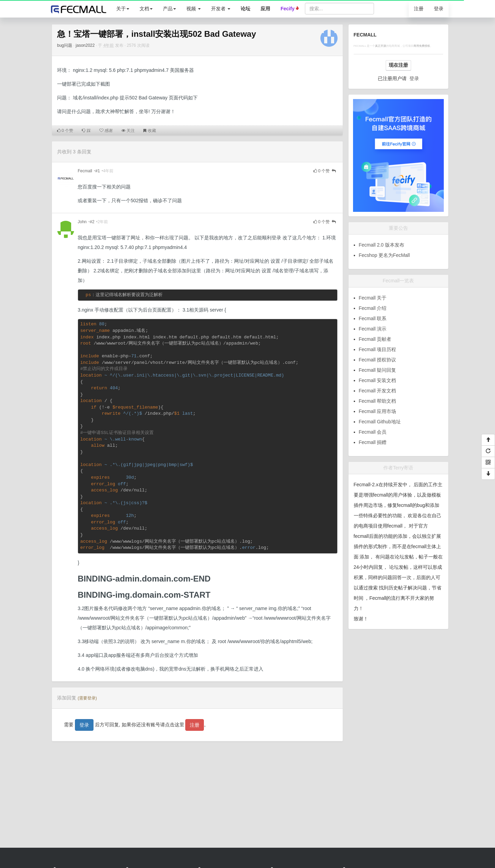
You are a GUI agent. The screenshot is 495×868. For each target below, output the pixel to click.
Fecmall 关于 (373, 298)
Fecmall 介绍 (373, 308)
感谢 (106, 131)
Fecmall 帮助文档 (378, 401)
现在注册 (398, 65)
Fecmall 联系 (373, 318)
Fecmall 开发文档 (378, 391)
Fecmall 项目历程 (378, 349)
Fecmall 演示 (373, 329)
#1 (97, 171)
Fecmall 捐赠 (373, 442)
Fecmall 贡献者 (375, 339)
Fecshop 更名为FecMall (384, 255)
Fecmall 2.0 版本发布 (382, 245)
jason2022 (85, 45)
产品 (169, 9)
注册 (419, 9)
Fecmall (85, 171)
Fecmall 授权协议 (378, 360)
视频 (194, 9)
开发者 (221, 9)
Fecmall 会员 (373, 432)
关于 (123, 9)
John (82, 222)
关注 (128, 131)
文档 (146, 9)
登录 (439, 9)
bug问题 (65, 45)
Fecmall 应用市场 (378, 411)
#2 (92, 222)
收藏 (150, 131)
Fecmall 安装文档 (378, 380)
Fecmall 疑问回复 (378, 370)
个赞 (65, 131)
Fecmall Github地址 (380, 422)
